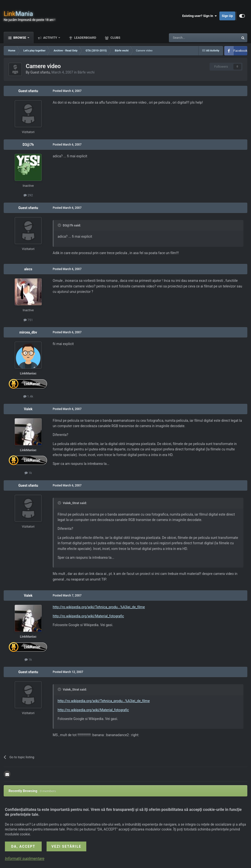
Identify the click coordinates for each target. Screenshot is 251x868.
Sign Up (227, 16)
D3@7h (28, 145)
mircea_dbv (28, 332)
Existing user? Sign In (200, 16)
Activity (50, 38)
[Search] (192, 38)
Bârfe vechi (86, 72)
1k (28, 473)
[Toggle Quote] (60, 225)
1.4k (28, 396)
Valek (28, 409)
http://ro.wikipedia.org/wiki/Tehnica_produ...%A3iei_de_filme (99, 607)
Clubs (115, 38)
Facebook (240, 51)
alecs (28, 269)
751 (28, 320)
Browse (20, 38)
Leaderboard (85, 38)
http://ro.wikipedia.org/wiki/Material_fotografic (88, 616)
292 (28, 195)
